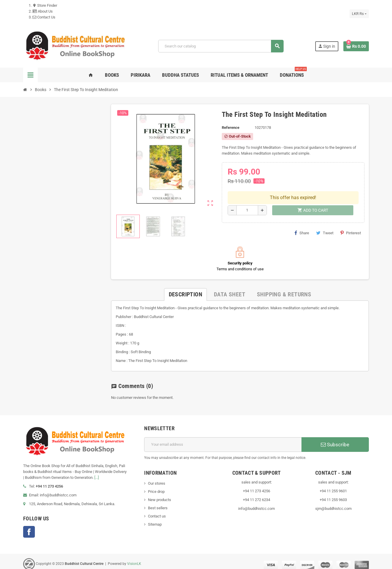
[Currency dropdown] (359, 14)
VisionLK (134, 558)
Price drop (156, 486)
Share (302, 219)
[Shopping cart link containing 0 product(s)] (356, 46)
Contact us (157, 511)
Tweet (325, 219)
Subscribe (335, 439)
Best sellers (158, 503)
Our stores (157, 478)
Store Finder (45, 5)
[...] (97, 472)
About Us (43, 11)
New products (160, 494)
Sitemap (155, 519)
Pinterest (351, 219)
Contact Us (44, 17)
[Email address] (223, 439)
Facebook (29, 527)
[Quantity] (247, 196)
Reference (231, 128)
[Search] (221, 46)
